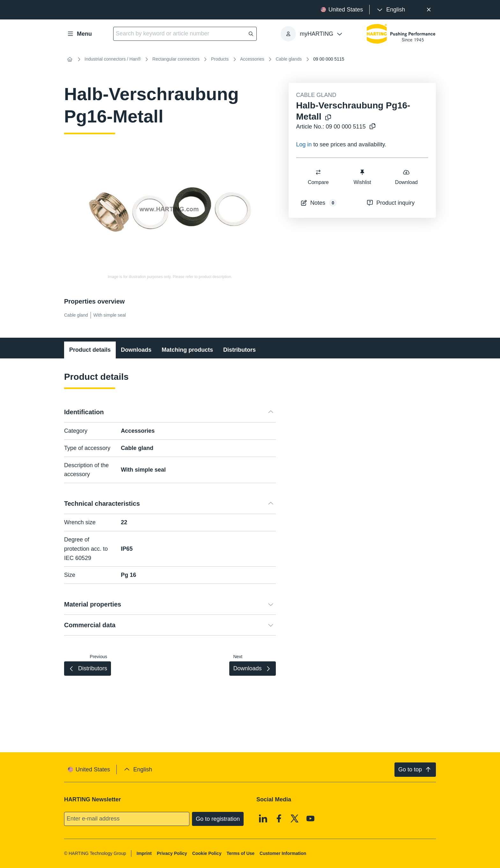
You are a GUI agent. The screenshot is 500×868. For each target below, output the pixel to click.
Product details (90, 350)
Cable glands (289, 59)
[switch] (318, 172)
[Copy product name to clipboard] (327, 118)
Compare (318, 177)
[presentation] (390, 10)
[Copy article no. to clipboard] (371, 127)
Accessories (252, 59)
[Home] (70, 59)
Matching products (187, 350)
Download (406, 177)
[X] (295, 818)
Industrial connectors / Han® (113, 59)
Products (220, 59)
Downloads (136, 350)
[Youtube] (311, 818)
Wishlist (362, 177)
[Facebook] (279, 818)
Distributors (239, 350)
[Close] (429, 10)
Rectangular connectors (176, 59)
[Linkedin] (263, 818)
